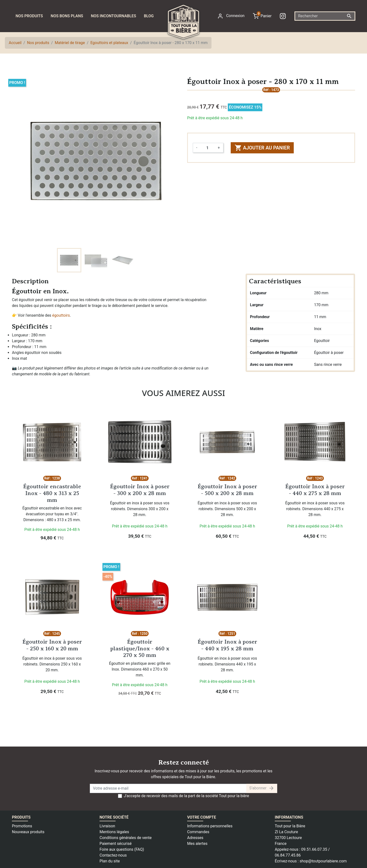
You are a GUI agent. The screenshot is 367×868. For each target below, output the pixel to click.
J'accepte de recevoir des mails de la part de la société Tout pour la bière (187, 796)
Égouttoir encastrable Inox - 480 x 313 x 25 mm (52, 493)
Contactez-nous (113, 855)
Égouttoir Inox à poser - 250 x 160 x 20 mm (52, 645)
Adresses (195, 838)
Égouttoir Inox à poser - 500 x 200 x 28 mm (227, 490)
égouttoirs (61, 315)
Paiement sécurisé (116, 844)
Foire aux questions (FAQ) (122, 849)
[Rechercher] (325, 16)
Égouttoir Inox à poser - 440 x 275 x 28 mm (315, 490)
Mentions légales (114, 832)
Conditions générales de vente (126, 838)
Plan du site (110, 861)
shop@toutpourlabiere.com (323, 861)
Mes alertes (197, 844)
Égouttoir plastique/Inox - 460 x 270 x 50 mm (140, 648)
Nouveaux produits (28, 832)
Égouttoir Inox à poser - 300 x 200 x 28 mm (140, 490)
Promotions (22, 826)
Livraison (107, 826)
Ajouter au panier (262, 148)
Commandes (198, 832)
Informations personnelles (210, 826)
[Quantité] (207, 148)
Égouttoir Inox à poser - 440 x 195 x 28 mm (227, 645)
